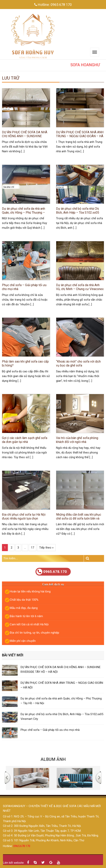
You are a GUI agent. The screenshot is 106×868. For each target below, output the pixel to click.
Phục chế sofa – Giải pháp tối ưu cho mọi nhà (24, 287)
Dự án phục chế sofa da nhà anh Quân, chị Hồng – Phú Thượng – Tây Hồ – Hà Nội (24, 211)
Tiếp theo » (46, 548)
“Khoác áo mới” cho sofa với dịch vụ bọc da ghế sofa (78, 363)
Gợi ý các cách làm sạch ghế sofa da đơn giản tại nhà (25, 440)
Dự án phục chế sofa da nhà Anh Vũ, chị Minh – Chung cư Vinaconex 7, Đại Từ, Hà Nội (80, 287)
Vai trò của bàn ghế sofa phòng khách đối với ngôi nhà (77, 440)
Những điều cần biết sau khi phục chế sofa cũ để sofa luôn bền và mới (79, 517)
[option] (31, 778)
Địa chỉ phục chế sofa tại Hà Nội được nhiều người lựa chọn (24, 517)
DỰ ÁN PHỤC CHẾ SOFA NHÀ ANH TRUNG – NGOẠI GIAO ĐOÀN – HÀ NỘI (80, 134)
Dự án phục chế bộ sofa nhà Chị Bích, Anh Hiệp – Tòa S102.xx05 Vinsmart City (78, 211)
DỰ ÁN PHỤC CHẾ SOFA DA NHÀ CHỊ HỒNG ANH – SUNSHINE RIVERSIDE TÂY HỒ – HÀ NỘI (25, 134)
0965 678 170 (61, 5)
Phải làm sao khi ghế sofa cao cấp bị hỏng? (25, 363)
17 (33, 548)
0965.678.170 (52, 572)
